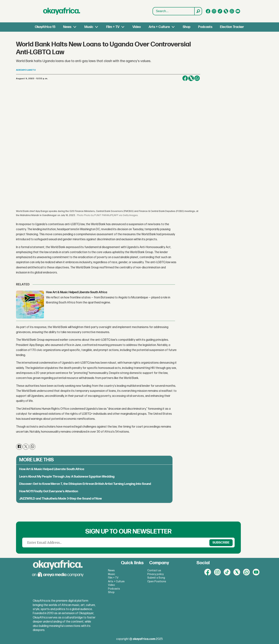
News (67, 27)
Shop (187, 27)
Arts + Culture (159, 27)
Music (89, 27)
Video (137, 27)
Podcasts (205, 27)
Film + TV (113, 27)
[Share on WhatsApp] (197, 78)
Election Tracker (232, 27)
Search (153, 11)
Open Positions (157, 581)
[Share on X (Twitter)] (191, 78)
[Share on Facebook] (185, 78)
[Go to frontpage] (62, 11)
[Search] (198, 11)
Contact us (154, 570)
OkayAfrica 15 (45, 27)
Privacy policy (156, 574)
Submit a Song (156, 578)
